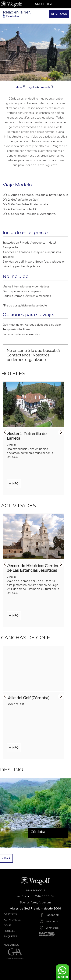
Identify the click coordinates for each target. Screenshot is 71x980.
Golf (7, 925)
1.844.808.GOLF (36, 890)
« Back (6, 858)
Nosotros (11, 945)
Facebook (49, 915)
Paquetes (11, 936)
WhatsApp (49, 928)
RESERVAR (59, 14)
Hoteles (10, 931)
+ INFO (14, 484)
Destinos (10, 914)
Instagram (49, 921)
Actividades (12, 920)
